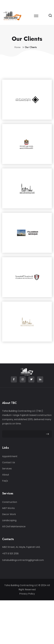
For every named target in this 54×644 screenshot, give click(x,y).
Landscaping (9, 520)
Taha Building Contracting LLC (21, 585)
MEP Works (8, 508)
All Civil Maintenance (14, 526)
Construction (10, 502)
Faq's (5, 481)
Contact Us (9, 462)
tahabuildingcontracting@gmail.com (23, 560)
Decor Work (9, 514)
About (6, 475)
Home (18, 47)
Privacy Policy (27, 594)
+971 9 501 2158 (10, 554)
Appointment (10, 456)
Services (7, 469)
